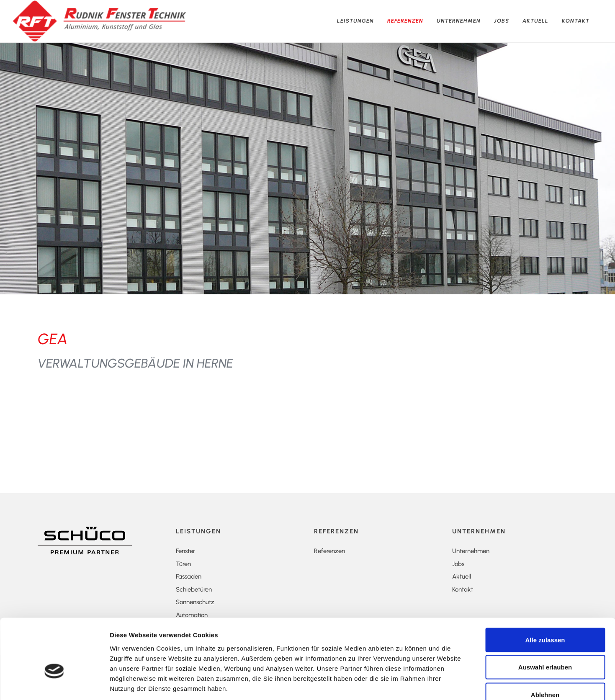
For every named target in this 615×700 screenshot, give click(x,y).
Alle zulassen (545, 590)
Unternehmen (459, 21)
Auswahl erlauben (545, 618)
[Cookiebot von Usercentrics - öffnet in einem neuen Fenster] (54, 684)
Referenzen (405, 21)
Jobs (502, 21)
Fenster (185, 551)
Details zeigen (482, 683)
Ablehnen (545, 645)
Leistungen (355, 21)
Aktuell (535, 21)
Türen (183, 564)
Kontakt (576, 21)
